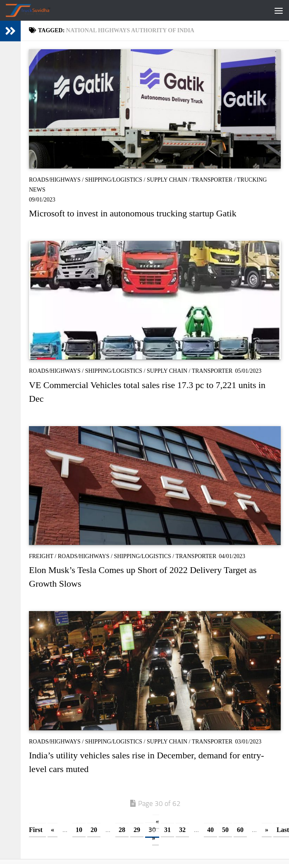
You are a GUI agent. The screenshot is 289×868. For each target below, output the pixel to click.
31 (167, 830)
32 (182, 830)
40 (210, 830)
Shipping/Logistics (114, 180)
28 (122, 830)
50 (225, 830)
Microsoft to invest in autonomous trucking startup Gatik (133, 213)
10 (79, 830)
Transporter (212, 180)
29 (137, 830)
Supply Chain (167, 180)
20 (94, 830)
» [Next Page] (267, 830)
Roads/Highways (55, 180)
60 (240, 830)
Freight (41, 556)
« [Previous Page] (53, 830)
